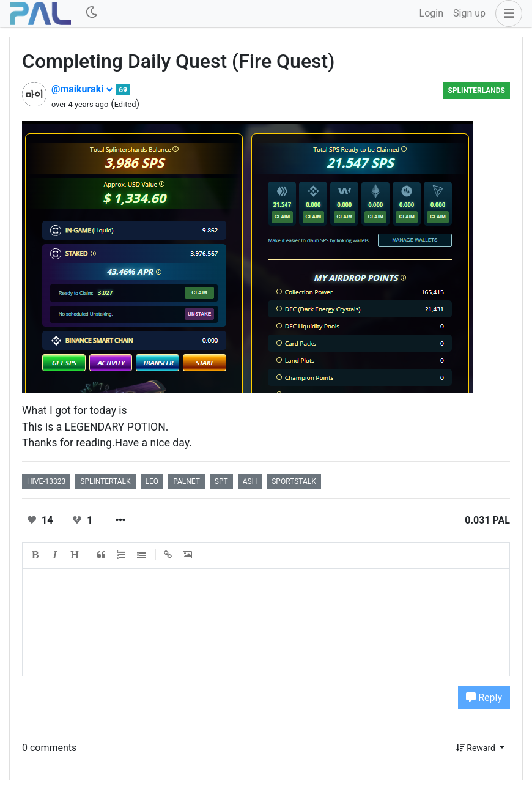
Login (431, 13)
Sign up (469, 13)
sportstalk (294, 481)
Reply (484, 698)
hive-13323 (46, 481)
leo (152, 481)
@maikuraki (82, 89)
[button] (506, 13)
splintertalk (105, 481)
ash (250, 481)
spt (221, 481)
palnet (187, 481)
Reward (477, 748)
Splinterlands (476, 91)
